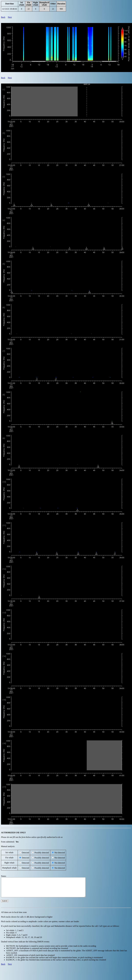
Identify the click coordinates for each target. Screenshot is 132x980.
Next (10, 17)
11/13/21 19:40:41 (10, 9)
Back (3, 17)
